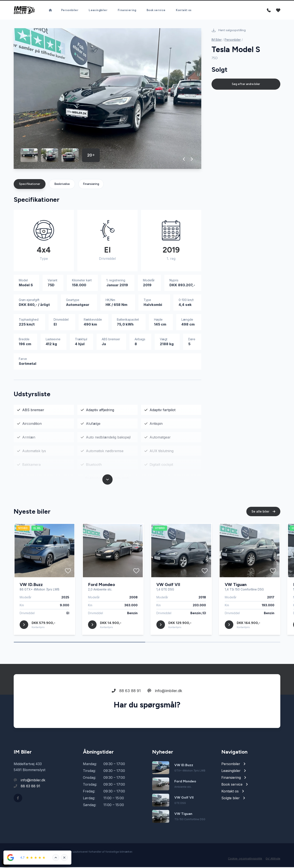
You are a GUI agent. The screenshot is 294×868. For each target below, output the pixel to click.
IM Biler (217, 40)
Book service (156, 9)
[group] (107, 99)
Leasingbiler (98, 9)
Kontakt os (184, 9)
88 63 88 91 (126, 693)
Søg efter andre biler (246, 85)
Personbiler (70, 9)
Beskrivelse (62, 185)
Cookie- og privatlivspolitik (245, 859)
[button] (184, 160)
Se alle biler (263, 514)
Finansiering (127, 9)
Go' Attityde (273, 859)
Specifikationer (30, 185)
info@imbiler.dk (165, 693)
